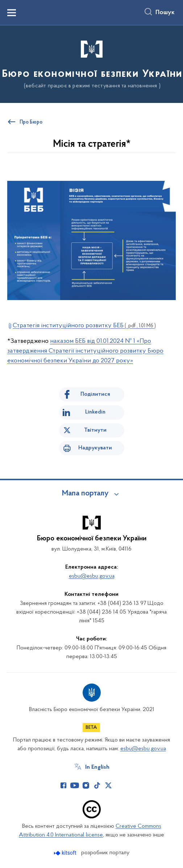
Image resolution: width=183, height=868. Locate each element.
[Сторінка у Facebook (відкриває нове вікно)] (63, 785)
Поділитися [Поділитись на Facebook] (95, 394)
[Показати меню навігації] (12, 13)
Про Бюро (31, 122)
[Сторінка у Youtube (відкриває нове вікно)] (75, 785)
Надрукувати (95, 448)
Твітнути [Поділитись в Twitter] (95, 430)
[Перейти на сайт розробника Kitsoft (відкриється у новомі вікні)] (66, 853)
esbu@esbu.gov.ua (92, 576)
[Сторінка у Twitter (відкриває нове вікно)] (108, 785)
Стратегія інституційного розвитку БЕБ (84, 326)
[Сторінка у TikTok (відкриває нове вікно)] (97, 785)
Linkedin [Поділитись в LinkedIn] (95, 412)
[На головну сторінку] (91, 64)
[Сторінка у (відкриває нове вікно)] (120, 785)
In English (97, 767)
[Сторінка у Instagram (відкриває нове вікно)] (86, 785)
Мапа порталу (85, 494)
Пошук (165, 13)
